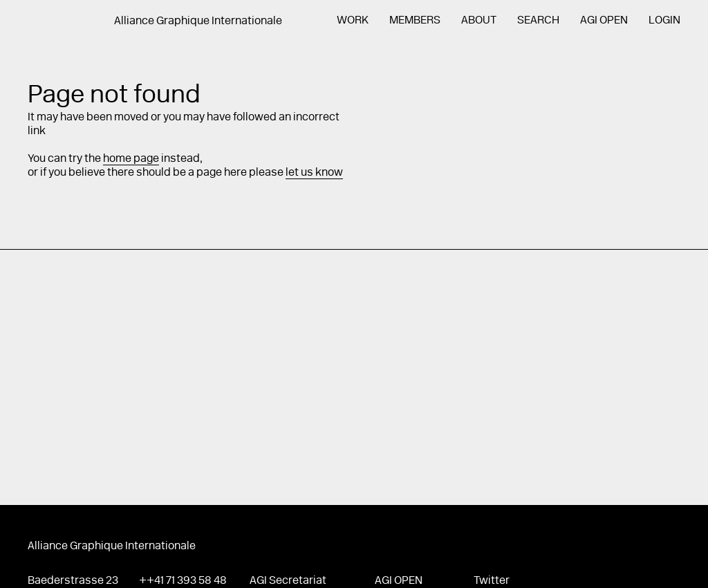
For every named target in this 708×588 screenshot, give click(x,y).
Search (538, 21)
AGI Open (604, 21)
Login (664, 21)
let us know (314, 173)
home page (131, 159)
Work (353, 21)
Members (415, 21)
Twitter (492, 581)
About (479, 21)
